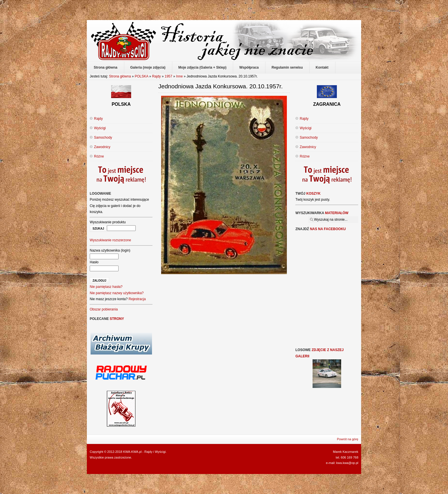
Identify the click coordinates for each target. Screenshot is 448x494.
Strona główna (120, 76)
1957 (168, 76)
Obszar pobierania (104, 309)
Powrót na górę (348, 439)
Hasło (94, 262)
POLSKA (141, 76)
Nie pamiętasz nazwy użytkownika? (117, 293)
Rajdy (156, 76)
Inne (179, 76)
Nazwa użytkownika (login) (110, 250)
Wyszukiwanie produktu (108, 222)
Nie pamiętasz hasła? (106, 287)
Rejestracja (137, 299)
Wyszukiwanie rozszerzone (110, 240)
